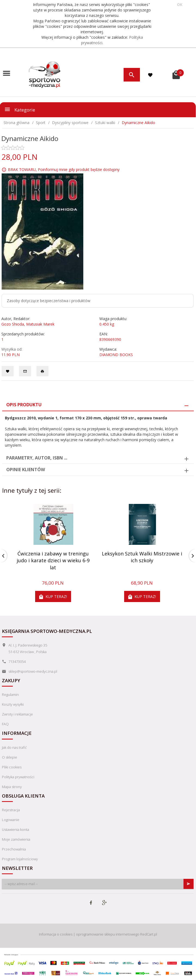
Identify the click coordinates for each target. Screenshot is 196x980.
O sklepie (10, 757)
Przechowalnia (14, 849)
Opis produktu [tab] (24, 405)
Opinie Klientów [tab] (26, 470)
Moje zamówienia (16, 839)
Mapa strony (12, 787)
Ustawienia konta (16, 829)
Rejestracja (11, 810)
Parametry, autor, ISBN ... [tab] (37, 458)
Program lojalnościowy (20, 859)
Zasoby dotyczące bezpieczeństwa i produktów (49, 301)
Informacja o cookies (56, 934)
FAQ (5, 724)
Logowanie (11, 820)
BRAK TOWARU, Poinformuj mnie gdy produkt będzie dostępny (64, 169)
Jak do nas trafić (14, 747)
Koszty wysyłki (13, 704)
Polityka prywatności (18, 777)
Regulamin (10, 695)
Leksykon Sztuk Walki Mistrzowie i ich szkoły (142, 557)
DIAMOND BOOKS (116, 355)
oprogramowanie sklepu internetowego (108, 934)
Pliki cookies (12, 767)
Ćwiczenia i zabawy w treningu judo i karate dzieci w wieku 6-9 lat (53, 560)
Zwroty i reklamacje (17, 714)
